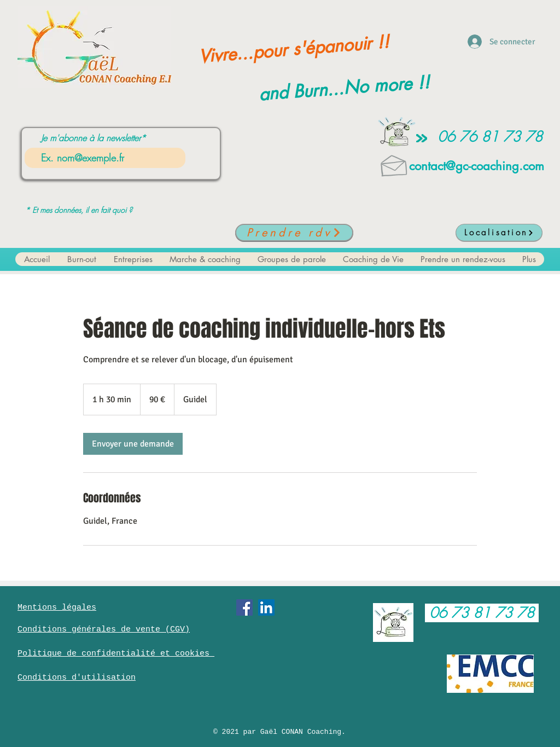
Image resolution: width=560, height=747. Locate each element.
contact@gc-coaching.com (477, 166)
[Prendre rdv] (294, 233)
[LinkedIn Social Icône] (266, 607)
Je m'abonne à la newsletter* (94, 138)
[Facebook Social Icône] (244, 607)
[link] (133, 444)
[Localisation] (499, 233)
